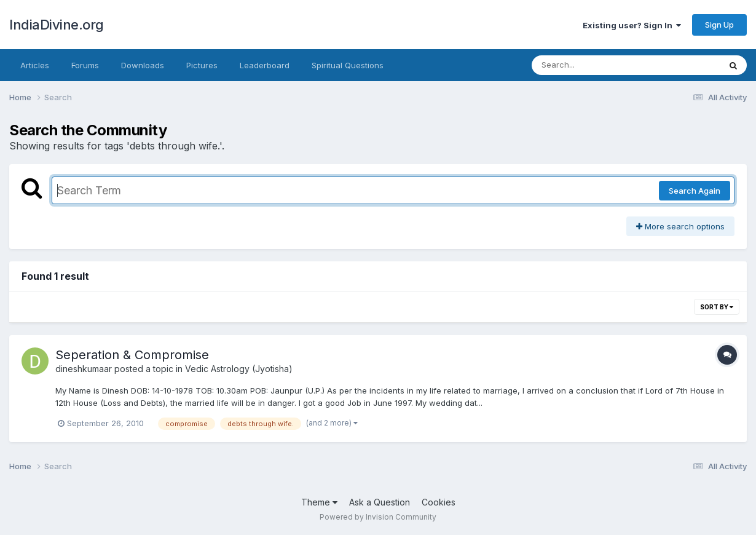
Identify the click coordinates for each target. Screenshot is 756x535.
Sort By (717, 307)
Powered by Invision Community (378, 517)
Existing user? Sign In (632, 25)
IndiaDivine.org (57, 25)
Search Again (695, 191)
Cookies (439, 502)
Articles (35, 65)
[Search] (592, 65)
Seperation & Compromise (132, 355)
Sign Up (719, 25)
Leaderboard (265, 65)
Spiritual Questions (348, 65)
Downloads (143, 65)
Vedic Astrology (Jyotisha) (239, 369)
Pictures (202, 65)
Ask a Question (380, 502)
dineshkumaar (84, 369)
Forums (85, 65)
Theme (319, 502)
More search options (680, 226)
